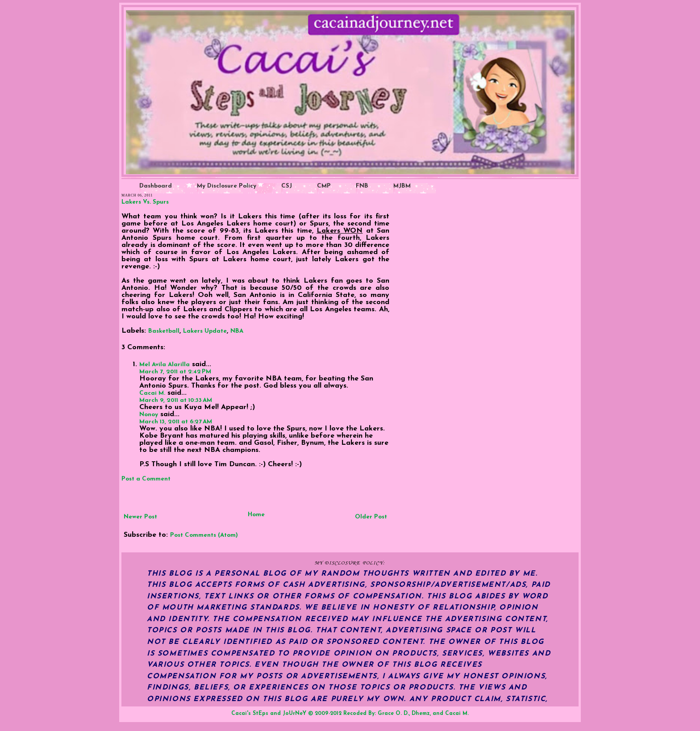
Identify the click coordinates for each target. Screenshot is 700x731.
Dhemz (421, 714)
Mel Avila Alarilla (165, 365)
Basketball (164, 331)
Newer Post (140, 517)
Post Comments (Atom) (204, 535)
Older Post (371, 517)
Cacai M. (152, 393)
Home (256, 515)
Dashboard (156, 186)
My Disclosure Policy (227, 186)
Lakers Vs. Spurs (145, 202)
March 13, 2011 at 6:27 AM (176, 422)
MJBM (402, 186)
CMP (324, 186)
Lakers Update (205, 331)
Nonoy (149, 415)
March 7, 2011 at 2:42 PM (175, 372)
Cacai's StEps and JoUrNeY (269, 714)
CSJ (287, 186)
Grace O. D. (393, 714)
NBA (237, 331)
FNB (362, 186)
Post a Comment (146, 479)
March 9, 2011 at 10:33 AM (176, 400)
